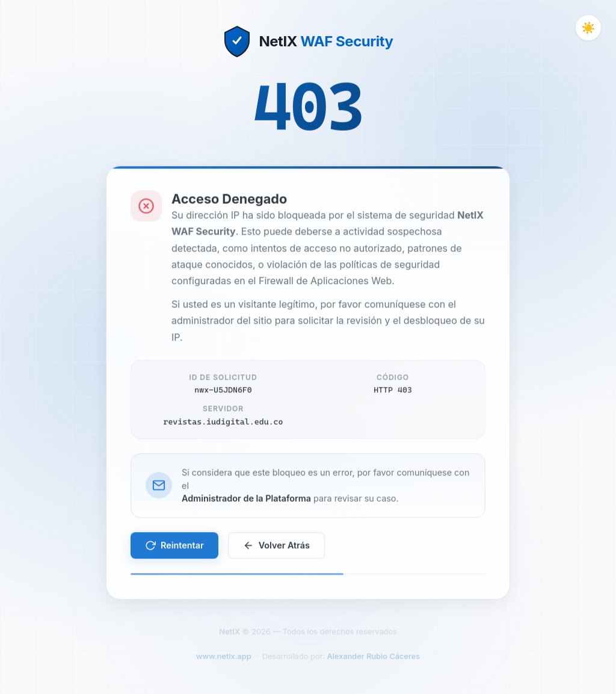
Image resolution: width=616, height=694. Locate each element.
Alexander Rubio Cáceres (374, 660)
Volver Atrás (276, 548)
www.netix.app (224, 660)
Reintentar (174, 548)
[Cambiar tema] (588, 28)
